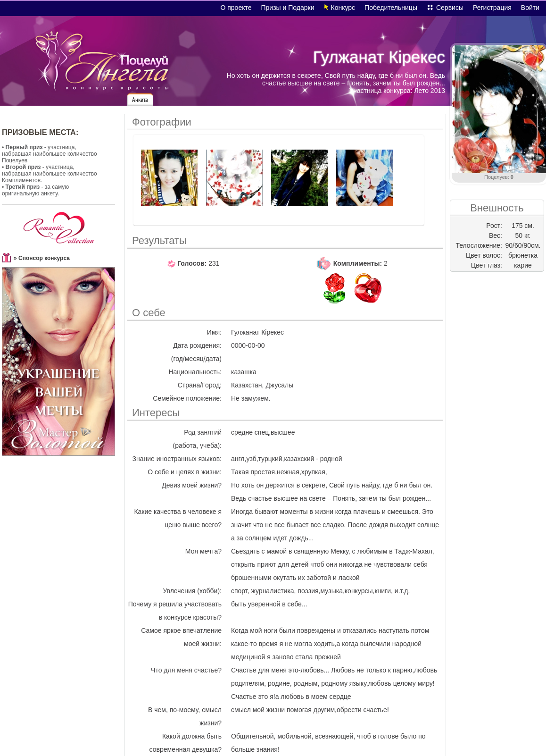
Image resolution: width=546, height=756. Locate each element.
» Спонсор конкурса (42, 258)
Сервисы (450, 8)
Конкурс (343, 8)
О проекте (236, 8)
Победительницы (391, 8)
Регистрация (492, 8)
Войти (530, 8)
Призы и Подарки (288, 8)
